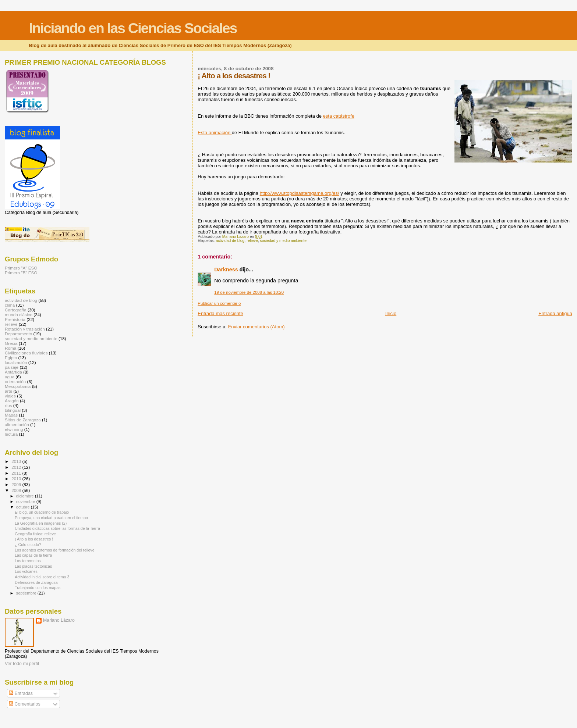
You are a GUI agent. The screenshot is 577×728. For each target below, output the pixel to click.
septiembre (27, 593)
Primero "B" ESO (21, 273)
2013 (17, 461)
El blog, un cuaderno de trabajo (42, 512)
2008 (17, 490)
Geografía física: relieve (35, 534)
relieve (252, 241)
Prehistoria (15, 319)
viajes (10, 396)
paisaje (12, 367)
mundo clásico (19, 315)
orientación (15, 381)
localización (16, 362)
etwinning (14, 429)
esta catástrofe (339, 116)
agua (10, 377)
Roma (10, 348)
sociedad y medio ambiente (284, 241)
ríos (8, 405)
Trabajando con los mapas (38, 588)
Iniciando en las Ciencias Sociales (133, 28)
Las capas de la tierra (33, 555)
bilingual (13, 410)
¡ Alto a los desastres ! (34, 539)
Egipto (11, 358)
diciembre (26, 496)
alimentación (17, 424)
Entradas (21, 693)
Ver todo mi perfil (22, 664)
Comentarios (24, 704)
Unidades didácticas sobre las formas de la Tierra (57, 528)
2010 (17, 479)
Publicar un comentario (219, 303)
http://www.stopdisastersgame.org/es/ (300, 193)
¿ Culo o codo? (28, 545)
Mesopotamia (18, 386)
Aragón (12, 401)
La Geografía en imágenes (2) (41, 523)
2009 (17, 484)
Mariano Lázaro (59, 620)
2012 (17, 467)
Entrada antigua (555, 313)
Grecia (11, 343)
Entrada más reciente (220, 313)
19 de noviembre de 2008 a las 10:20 (249, 292)
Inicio (391, 313)
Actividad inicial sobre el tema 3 (42, 577)
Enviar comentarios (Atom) (256, 327)
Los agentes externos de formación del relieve (54, 550)
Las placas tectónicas (33, 566)
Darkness (226, 270)
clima (10, 305)
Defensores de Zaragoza (36, 582)
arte (8, 391)
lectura (11, 434)
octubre (24, 507)
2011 (17, 473)
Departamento (18, 334)
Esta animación (215, 133)
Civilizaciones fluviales (26, 353)
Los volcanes (26, 571)
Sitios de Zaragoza (23, 420)
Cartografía (16, 310)
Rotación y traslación (25, 329)
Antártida (13, 372)
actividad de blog (230, 241)
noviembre (26, 502)
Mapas (11, 415)
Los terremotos (28, 561)
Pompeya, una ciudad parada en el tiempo (51, 518)
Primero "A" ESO (21, 268)
